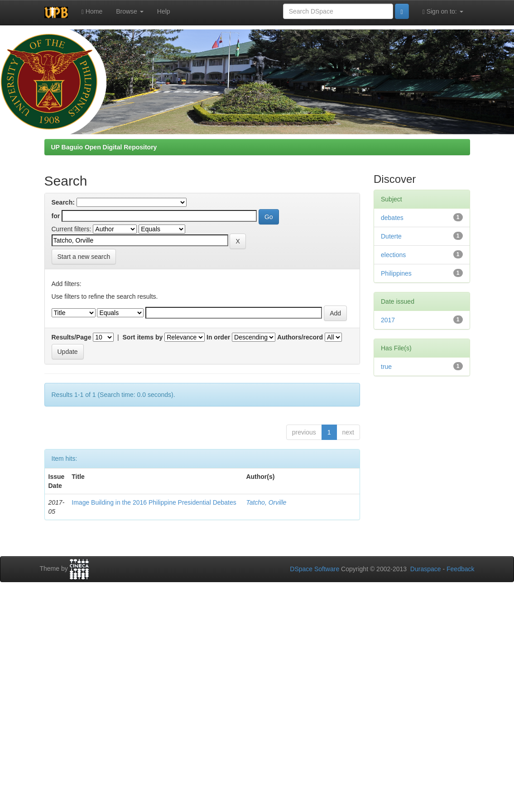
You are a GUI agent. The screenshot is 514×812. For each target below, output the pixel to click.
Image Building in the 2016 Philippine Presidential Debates (154, 502)
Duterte (391, 236)
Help (164, 11)
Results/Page (72, 337)
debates (392, 218)
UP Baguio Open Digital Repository (104, 147)
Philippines (396, 273)
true (386, 367)
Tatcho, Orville (266, 502)
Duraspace (426, 569)
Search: (63, 202)
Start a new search (84, 257)
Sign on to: (443, 12)
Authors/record (300, 337)
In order (218, 337)
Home (92, 12)
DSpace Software (315, 569)
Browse (130, 11)
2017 (388, 320)
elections (393, 255)
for (56, 216)
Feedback (460, 569)
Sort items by (143, 337)
